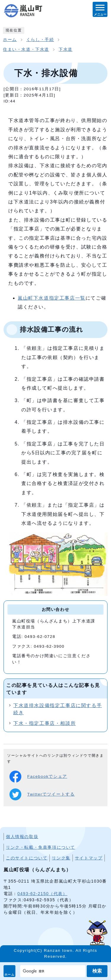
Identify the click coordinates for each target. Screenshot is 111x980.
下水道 (66, 49)
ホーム (10, 975)
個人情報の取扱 (22, 837)
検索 (97, 971)
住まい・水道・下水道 (26, 49)
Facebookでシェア (38, 777)
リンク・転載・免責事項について (41, 847)
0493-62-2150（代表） (42, 894)
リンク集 (61, 858)
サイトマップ (89, 858)
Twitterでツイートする (42, 794)
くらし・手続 (40, 40)
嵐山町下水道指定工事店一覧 (52, 298)
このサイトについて (27, 858)
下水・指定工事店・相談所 (45, 723)
